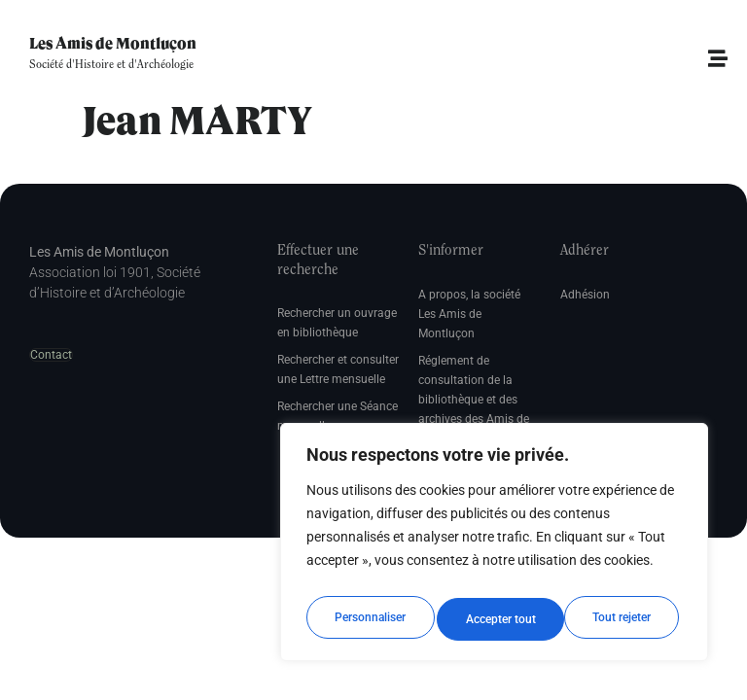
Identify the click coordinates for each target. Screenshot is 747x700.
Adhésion (585, 295)
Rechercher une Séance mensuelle (338, 416)
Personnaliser (369, 619)
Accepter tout (621, 619)
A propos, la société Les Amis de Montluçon (469, 314)
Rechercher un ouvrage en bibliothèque (337, 323)
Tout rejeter (495, 619)
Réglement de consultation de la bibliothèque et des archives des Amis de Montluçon (474, 400)
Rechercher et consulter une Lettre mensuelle (338, 369)
